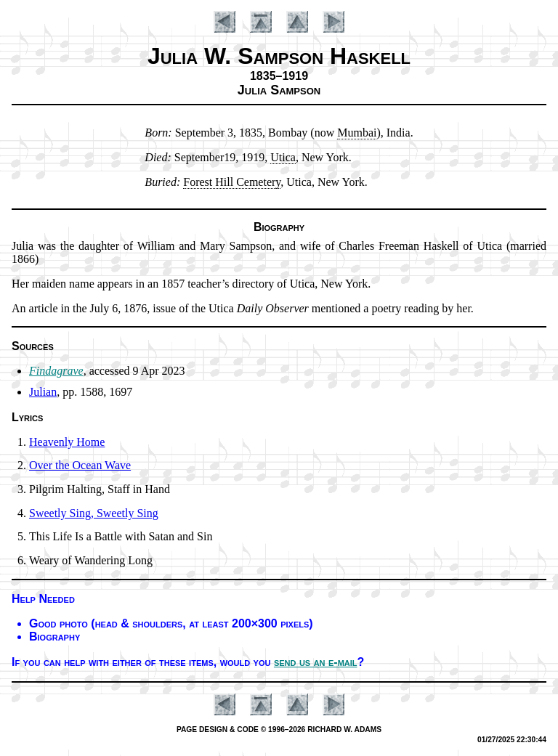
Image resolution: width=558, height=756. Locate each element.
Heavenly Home (67, 442)
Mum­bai (357, 133)
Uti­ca (283, 157)
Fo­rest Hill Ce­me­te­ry (232, 182)
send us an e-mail (316, 662)
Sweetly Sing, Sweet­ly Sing (94, 513)
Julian (43, 392)
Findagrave (56, 371)
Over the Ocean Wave (80, 465)
